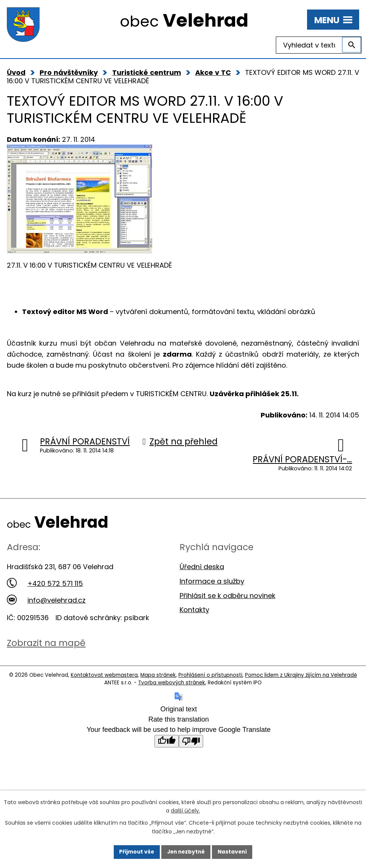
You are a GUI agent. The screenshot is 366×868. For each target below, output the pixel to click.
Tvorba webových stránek (172, 683)
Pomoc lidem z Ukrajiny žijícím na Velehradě (301, 675)
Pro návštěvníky (69, 72)
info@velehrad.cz (46, 600)
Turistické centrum (147, 72)
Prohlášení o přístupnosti (210, 675)
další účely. (185, 811)
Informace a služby (212, 581)
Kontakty (194, 610)
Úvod (16, 72)
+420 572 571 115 (45, 583)
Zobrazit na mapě (46, 643)
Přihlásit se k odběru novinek (228, 596)
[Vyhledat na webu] (319, 45)
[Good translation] (167, 741)
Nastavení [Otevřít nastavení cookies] (234, 852)
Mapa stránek (158, 675)
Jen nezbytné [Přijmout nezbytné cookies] (186, 852)
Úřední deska (202, 567)
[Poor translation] (191, 741)
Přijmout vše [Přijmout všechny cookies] (135, 852)
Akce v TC (213, 72)
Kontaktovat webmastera (104, 675)
